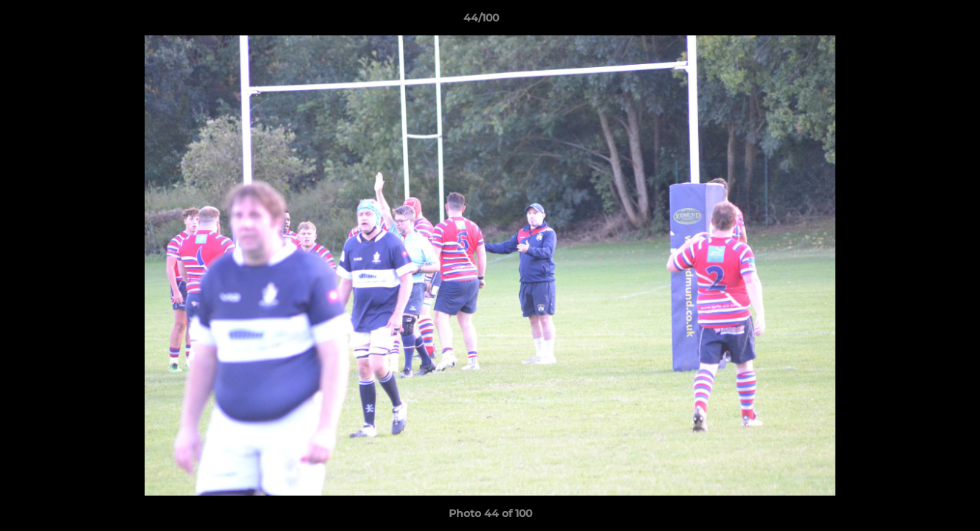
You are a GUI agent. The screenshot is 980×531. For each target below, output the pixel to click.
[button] (918, 21)
